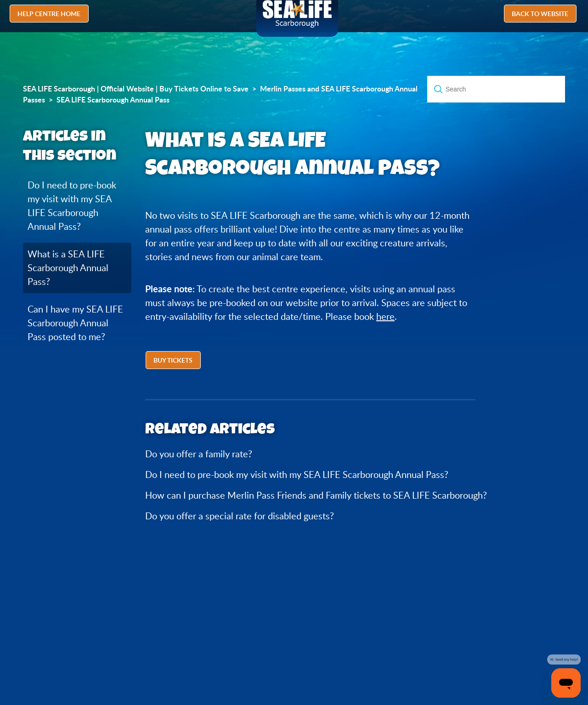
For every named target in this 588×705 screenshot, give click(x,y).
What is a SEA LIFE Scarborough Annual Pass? (68, 268)
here (385, 316)
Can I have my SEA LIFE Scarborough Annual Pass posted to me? (75, 323)
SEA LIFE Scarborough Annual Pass (113, 100)
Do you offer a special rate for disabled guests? (240, 516)
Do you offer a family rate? (199, 454)
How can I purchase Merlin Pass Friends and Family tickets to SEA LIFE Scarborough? (316, 495)
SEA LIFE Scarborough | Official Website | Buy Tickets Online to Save (136, 89)
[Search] (496, 89)
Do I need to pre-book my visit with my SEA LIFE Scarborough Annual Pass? (72, 206)
